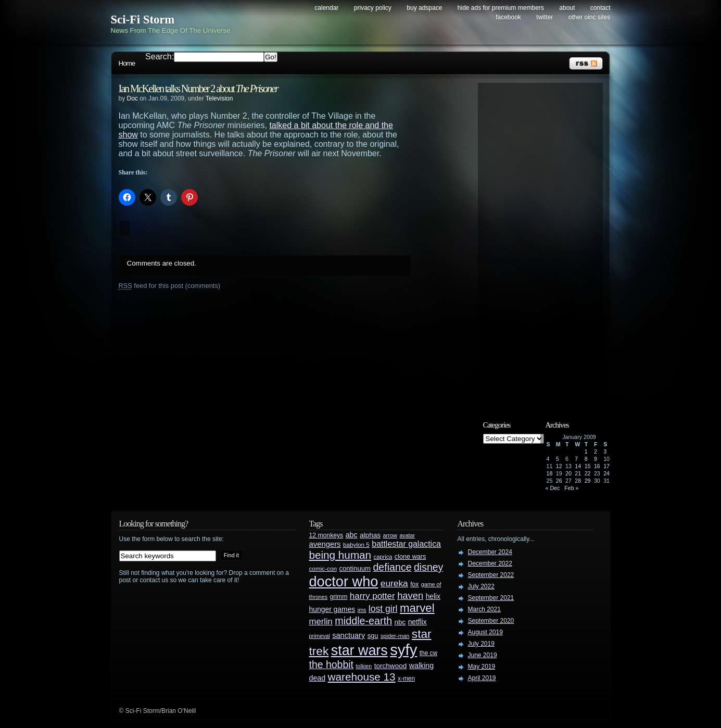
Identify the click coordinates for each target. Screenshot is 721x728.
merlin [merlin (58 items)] (321, 622)
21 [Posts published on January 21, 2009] (578, 473)
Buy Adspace (424, 8)
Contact (600, 8)
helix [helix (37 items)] (433, 597)
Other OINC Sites (590, 17)
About (567, 8)
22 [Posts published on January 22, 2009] (588, 473)
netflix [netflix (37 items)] (418, 622)
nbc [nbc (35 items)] (400, 622)
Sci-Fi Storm (143, 20)
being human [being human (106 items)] (340, 555)
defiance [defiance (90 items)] (392, 567)
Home (127, 63)
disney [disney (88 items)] (428, 567)
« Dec (553, 488)
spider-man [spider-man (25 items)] (395, 636)
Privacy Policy (373, 8)
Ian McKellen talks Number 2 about (198, 89)
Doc (132, 98)
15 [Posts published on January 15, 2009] (588, 466)
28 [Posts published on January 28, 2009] (578, 481)
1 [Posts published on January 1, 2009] (586, 451)
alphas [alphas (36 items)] (370, 535)
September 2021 (491, 598)
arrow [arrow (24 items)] (390, 535)
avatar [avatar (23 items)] (407, 535)
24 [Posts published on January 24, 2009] (606, 473)
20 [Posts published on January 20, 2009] (568, 473)
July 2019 (481, 644)
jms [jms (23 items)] (362, 610)
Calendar (326, 8)
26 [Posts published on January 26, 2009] (559, 481)
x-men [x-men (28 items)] (406, 679)
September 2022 (491, 575)
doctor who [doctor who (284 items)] (344, 581)
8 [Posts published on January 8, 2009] (586, 459)
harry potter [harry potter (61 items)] (372, 596)
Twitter (545, 17)
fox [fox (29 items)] (414, 584)
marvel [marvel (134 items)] (417, 608)
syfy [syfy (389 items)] (403, 650)
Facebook (508, 17)
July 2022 (481, 586)
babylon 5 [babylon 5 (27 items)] (356, 544)
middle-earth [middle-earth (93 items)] (363, 621)
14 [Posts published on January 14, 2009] (578, 466)
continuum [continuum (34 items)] (355, 568)
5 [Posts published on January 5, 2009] (558, 459)
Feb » (571, 488)
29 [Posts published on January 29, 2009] (588, 481)
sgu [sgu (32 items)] (373, 636)
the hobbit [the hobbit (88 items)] (331, 664)
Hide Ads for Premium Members (501, 8)
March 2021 (484, 609)
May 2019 (482, 667)
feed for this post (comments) (170, 286)
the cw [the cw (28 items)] (428, 653)
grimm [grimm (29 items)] (339, 597)
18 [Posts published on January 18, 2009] (550, 473)
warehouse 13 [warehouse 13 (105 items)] (362, 677)
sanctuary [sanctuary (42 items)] (349, 635)
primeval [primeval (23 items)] (320, 636)
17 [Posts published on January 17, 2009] (606, 466)
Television (219, 98)
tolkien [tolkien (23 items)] (364, 666)
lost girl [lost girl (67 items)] (383, 609)
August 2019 (485, 632)
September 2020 (491, 621)
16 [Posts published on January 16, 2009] (597, 466)
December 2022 (490, 563)
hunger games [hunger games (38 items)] (332, 609)
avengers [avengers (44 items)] (325, 544)
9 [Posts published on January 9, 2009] (596, 459)
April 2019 (482, 678)
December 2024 (490, 552)
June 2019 (483, 655)
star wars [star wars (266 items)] (359, 650)
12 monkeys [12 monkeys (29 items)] (326, 535)
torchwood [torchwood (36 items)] (391, 666)
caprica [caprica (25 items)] (383, 557)
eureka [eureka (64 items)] (394, 583)
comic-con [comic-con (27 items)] (323, 568)
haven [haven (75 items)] (410, 595)
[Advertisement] (546, 243)
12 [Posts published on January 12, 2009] (559, 466)
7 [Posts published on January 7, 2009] (576, 459)
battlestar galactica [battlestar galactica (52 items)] (406, 544)
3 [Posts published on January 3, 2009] (605, 451)
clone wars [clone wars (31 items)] (410, 557)
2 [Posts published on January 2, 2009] (596, 451)
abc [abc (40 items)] (352, 535)
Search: (160, 57)
